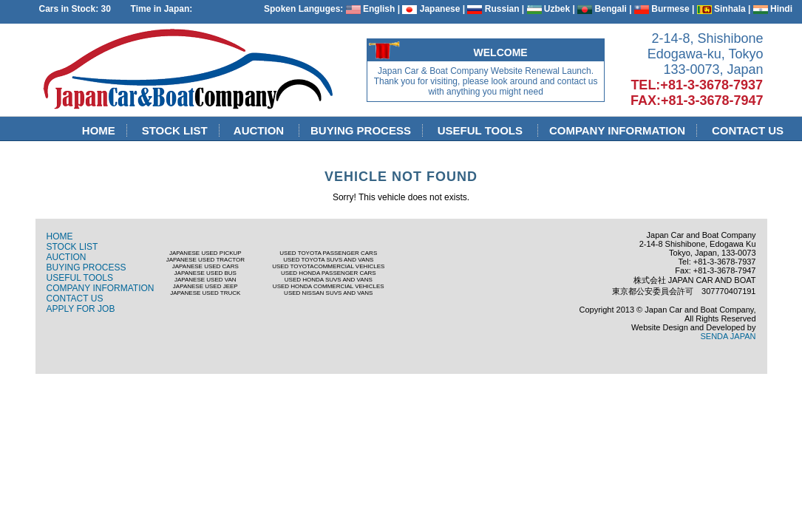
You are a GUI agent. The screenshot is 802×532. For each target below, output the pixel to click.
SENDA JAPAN (728, 336)
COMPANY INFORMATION (618, 130)
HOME (99, 130)
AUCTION (261, 130)
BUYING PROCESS (361, 130)
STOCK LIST (174, 130)
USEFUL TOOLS (481, 130)
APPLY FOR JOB (81, 309)
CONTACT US (748, 130)
